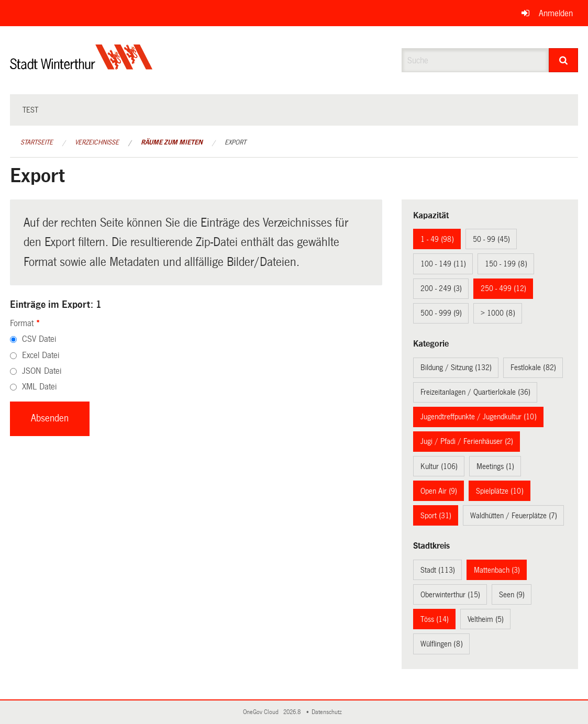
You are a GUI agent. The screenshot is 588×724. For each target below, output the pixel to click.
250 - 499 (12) (503, 288)
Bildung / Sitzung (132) (456, 367)
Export (235, 142)
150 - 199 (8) (506, 264)
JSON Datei (42, 371)
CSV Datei (39, 339)
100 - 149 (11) (443, 264)
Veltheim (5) (486, 619)
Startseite (37, 142)
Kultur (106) (439, 466)
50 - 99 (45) (491, 239)
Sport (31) (436, 516)
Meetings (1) (495, 466)
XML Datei (39, 387)
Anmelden (556, 13)
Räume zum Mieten (172, 142)
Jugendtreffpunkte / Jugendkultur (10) (479, 417)
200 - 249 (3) (441, 288)
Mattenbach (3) (497, 570)
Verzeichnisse (97, 142)
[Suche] (563, 60)
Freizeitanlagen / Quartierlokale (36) (475, 392)
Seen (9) (512, 595)
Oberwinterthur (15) (450, 595)
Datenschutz (328, 712)
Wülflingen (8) (442, 644)
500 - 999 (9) (441, 313)
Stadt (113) (438, 570)
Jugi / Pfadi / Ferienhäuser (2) (467, 441)
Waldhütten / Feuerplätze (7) (514, 516)
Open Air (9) (439, 491)
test (30, 110)
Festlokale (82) (533, 367)
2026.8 (293, 712)
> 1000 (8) (498, 313)
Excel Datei (41, 355)
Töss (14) (435, 619)
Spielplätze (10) (500, 491)
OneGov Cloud (262, 712)
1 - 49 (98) (437, 239)
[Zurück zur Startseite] (81, 66)
